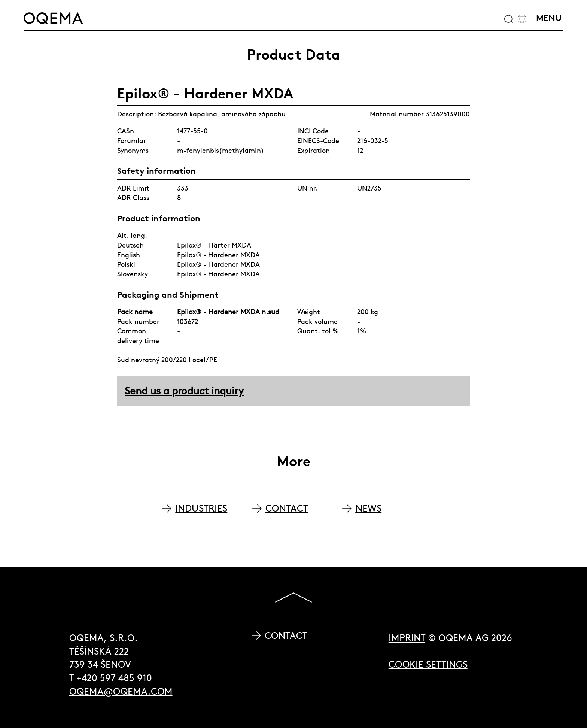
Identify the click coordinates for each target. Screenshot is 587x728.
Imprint (407, 638)
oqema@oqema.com (121, 691)
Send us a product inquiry (184, 391)
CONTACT (287, 508)
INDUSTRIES (201, 508)
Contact (286, 636)
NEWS (368, 508)
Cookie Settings (428, 665)
